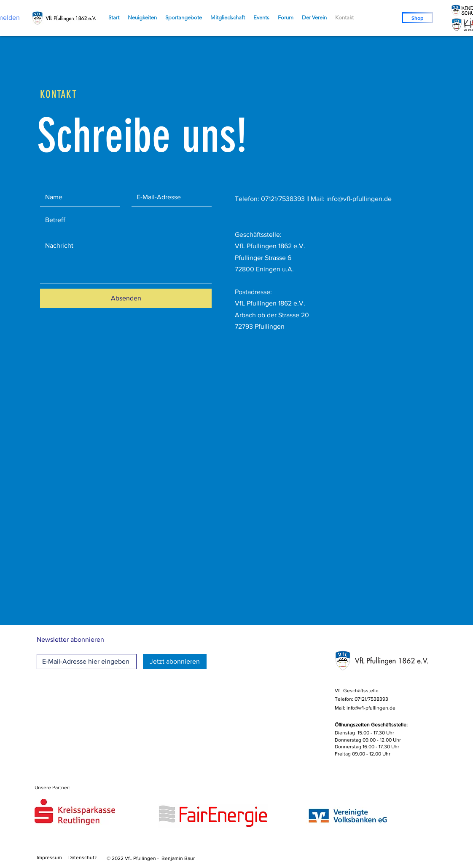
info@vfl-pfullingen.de (359, 199)
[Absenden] (126, 298)
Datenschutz (83, 857)
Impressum (49, 857)
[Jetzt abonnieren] (175, 662)
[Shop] (417, 18)
